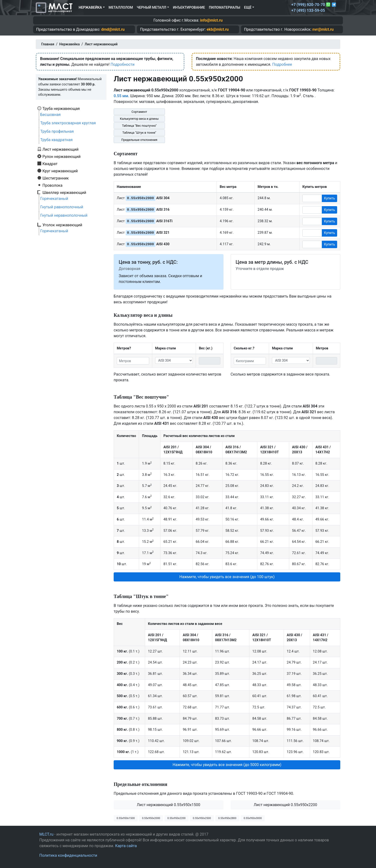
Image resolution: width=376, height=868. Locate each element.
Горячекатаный (54, 199)
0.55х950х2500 (202, 818)
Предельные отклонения (139, 140)
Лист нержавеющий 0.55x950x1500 (168, 805)
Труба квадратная (56, 140)
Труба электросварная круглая (68, 123)
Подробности (123, 64)
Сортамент (139, 112)
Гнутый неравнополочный (64, 215)
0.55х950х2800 (227, 818)
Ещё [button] (248, 8)
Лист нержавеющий (61, 149)
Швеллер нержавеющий (64, 192)
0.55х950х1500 (126, 818)
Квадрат (50, 164)
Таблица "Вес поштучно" (139, 126)
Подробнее (282, 64)
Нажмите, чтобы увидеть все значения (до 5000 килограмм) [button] (227, 765)
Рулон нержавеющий (62, 156)
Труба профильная (57, 131)
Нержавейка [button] (90, 8)
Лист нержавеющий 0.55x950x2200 (285, 805)
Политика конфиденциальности (68, 855)
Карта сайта (126, 846)
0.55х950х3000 (253, 818)
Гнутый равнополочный (62, 207)
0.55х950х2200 (176, 818)
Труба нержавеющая (61, 108)
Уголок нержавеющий (62, 225)
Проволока (52, 185)
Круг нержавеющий (60, 171)
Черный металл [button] (151, 8)
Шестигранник (56, 178)
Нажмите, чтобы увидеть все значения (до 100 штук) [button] (227, 577)
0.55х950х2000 (151, 818)
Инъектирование (189, 8)
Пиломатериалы (225, 8)
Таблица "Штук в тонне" (139, 133)
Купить (329, 198)
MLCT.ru (46, 834)
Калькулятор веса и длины (139, 119)
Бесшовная (50, 115)
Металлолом (121, 8)
